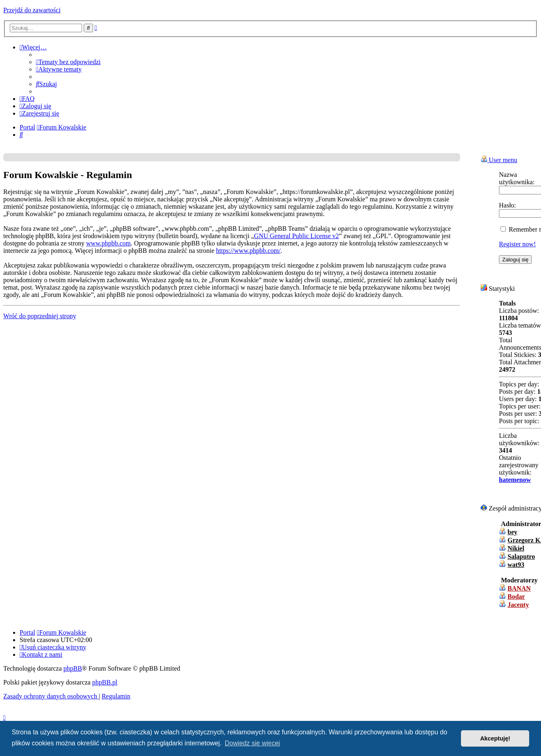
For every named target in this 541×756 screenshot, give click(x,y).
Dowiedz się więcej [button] (252, 743)
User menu (499, 160)
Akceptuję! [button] (495, 738)
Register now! (517, 244)
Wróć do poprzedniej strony (40, 316)
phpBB (72, 668)
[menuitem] (68, 62)
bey (512, 532)
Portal (27, 127)
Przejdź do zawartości (32, 10)
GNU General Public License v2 (296, 236)
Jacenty (518, 605)
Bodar (516, 597)
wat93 (516, 565)
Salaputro (521, 556)
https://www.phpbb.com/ (248, 251)
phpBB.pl (105, 682)
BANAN (519, 588)
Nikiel (516, 548)
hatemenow (515, 480)
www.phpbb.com (108, 243)
